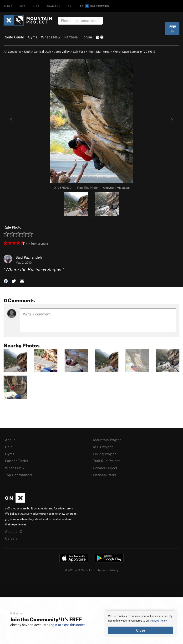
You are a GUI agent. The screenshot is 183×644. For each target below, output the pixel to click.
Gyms (33, 37)
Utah (27, 52)
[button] (6, 281)
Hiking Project (104, 454)
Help (9, 447)
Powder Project (105, 468)
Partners (71, 37)
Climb (8, 6)
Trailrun (54, 6)
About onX (14, 531)
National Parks (105, 475)
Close (141, 630)
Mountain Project (107, 440)
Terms (102, 570)
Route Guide (14, 37)
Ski (70, 6)
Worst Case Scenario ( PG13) (135, 52)
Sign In (172, 29)
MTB (23, 6)
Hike (36, 6)
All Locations (12, 52)
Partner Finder (17, 461)
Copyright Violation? (117, 188)
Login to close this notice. (68, 625)
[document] (141, 624)
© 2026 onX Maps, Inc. (79, 570)
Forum (87, 37)
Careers (11, 538)
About (10, 440)
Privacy (114, 570)
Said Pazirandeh (29, 257)
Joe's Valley (62, 52)
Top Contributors (19, 475)
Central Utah (42, 52)
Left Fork (79, 52)
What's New (51, 37)
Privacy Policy (159, 621)
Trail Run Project (106, 461)
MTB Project (103, 447)
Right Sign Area (99, 52)
